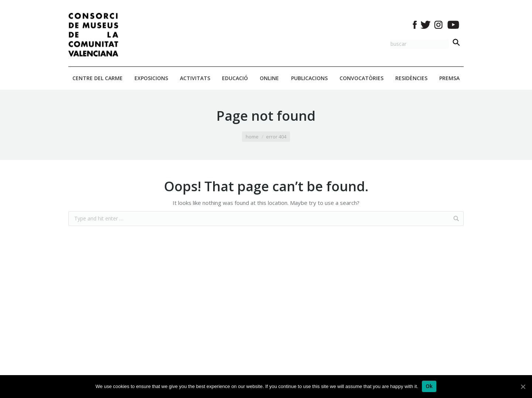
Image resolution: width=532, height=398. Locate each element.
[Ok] (429, 386)
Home (252, 137)
